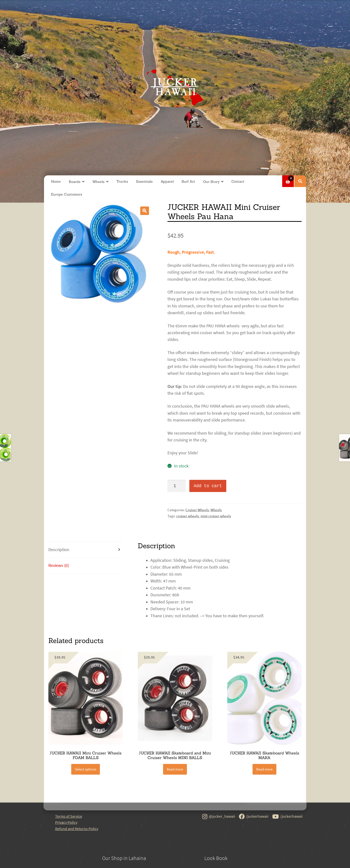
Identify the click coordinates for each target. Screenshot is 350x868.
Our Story (211, 182)
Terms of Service (69, 816)
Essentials (144, 181)
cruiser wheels (188, 516)
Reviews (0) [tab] (59, 565)
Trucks (122, 181)
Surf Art (188, 181)
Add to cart (208, 486)
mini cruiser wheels (216, 516)
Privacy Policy (66, 822)
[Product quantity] (177, 486)
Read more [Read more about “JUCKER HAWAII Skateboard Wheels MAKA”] (264, 769)
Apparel (167, 181)
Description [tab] (59, 550)
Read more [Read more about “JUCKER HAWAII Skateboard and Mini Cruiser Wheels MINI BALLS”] (175, 769)
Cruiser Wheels (197, 510)
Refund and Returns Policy (77, 829)
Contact (238, 181)
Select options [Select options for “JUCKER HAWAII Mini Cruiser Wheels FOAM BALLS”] (86, 769)
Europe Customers (67, 194)
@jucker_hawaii (219, 817)
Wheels (98, 182)
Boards (75, 182)
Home (56, 181)
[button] (144, 211)
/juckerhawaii (254, 817)
